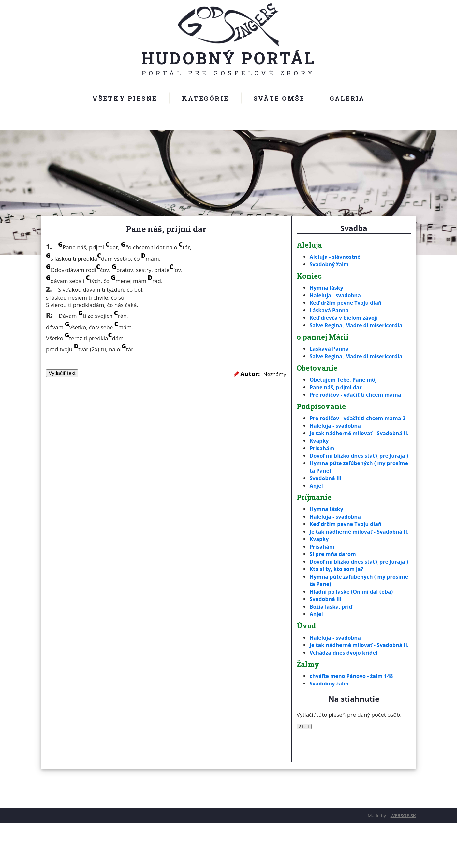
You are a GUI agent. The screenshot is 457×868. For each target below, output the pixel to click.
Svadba (354, 228)
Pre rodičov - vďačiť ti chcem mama (358, 395)
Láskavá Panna (330, 310)
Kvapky (320, 456)
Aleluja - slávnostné (337, 257)
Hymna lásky (327, 288)
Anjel (317, 508)
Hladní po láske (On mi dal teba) (354, 629)
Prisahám (323, 463)
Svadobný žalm (330, 264)
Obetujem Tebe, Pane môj (345, 380)
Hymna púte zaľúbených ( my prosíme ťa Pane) (350, 489)
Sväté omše (279, 98)
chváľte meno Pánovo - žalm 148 (354, 721)
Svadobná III (327, 500)
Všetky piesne (125, 98)
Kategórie (205, 98)
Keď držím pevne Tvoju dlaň (348, 303)
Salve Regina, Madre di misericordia (359, 325)
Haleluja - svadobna (337, 295)
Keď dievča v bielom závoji (346, 318)
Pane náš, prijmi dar (337, 387)
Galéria (347, 98)
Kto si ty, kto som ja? (338, 606)
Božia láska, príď (332, 644)
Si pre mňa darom (334, 584)
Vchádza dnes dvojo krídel (346, 697)
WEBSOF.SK (403, 860)
